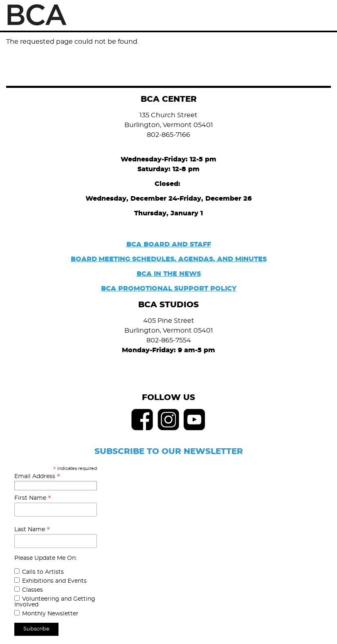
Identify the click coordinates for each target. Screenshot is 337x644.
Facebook (142, 420)
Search (303, 15)
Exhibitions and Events (54, 581)
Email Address (37, 476)
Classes (33, 590)
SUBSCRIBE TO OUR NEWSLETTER (169, 452)
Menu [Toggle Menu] (322, 16)
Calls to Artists (43, 572)
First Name (33, 498)
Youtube (195, 420)
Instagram (168, 420)
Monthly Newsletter (50, 614)
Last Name (32, 530)
